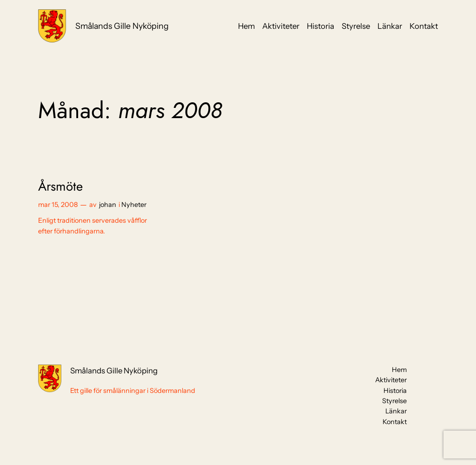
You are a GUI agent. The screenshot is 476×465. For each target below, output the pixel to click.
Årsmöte (60, 186)
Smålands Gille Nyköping (122, 26)
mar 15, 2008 (58, 205)
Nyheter (134, 205)
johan (108, 205)
